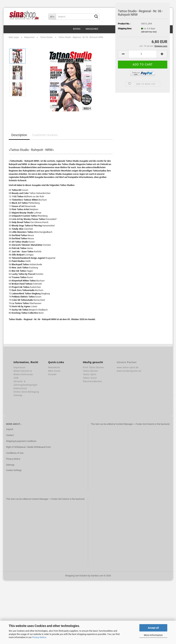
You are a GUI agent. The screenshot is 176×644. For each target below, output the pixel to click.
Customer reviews (45, 135)
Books (77, 29)
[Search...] (52, 17)
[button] (123, 54)
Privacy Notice (39, 637)
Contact (10, 435)
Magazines (92, 29)
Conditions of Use (15, 453)
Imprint (10, 429)
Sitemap (10, 465)
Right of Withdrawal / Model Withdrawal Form (28, 447)
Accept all (153, 628)
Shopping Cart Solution (76, 576)
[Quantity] (143, 54)
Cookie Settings (14, 470)
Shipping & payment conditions (21, 441)
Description (19, 135)
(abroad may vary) (149, 32)
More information (153, 635)
